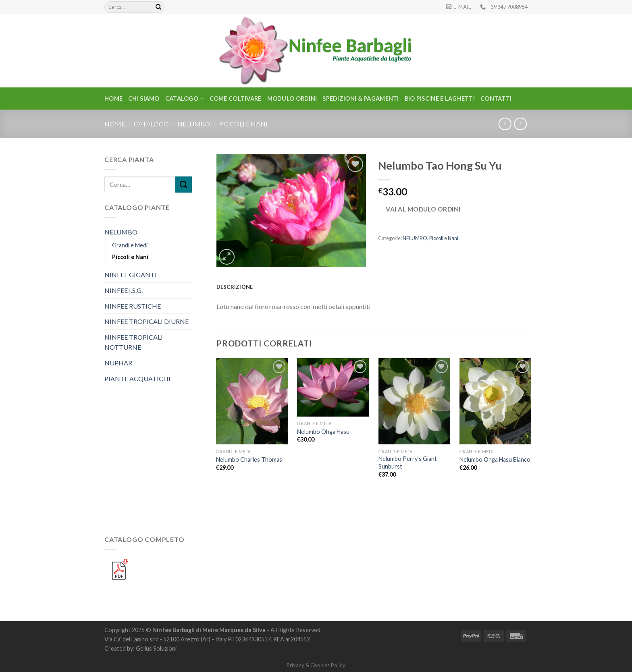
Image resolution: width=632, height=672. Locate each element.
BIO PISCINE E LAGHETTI (440, 99)
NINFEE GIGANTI (131, 275)
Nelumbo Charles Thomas (249, 459)
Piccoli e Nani (243, 124)
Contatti (496, 99)
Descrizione (235, 287)
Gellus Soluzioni (156, 648)
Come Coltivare (236, 99)
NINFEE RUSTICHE (133, 306)
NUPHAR (118, 363)
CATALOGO (185, 99)
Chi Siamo (144, 99)
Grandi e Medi (130, 245)
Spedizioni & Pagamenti (361, 99)
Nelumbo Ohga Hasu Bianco (495, 459)
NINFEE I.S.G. (124, 290)
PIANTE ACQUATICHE (138, 379)
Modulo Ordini (292, 99)
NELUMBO (194, 124)
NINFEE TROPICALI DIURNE (147, 321)
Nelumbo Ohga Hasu (323, 432)
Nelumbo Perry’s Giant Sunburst (408, 463)
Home (113, 99)
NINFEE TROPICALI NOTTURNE (134, 342)
